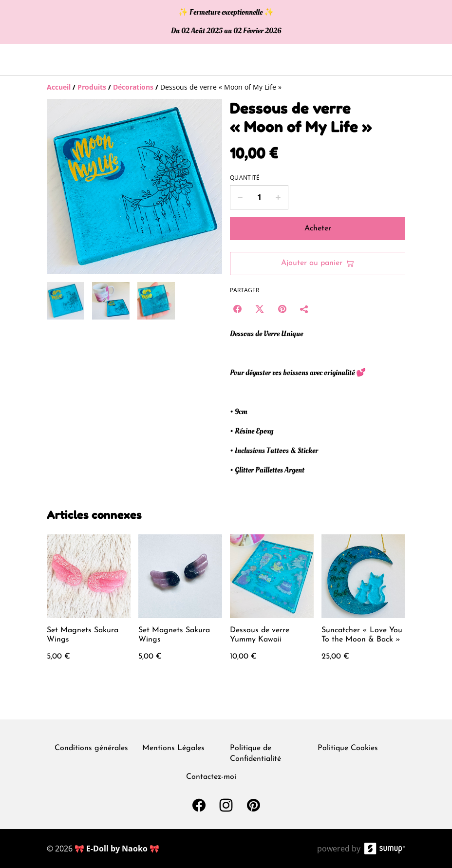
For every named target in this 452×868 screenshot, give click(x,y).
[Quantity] (259, 197)
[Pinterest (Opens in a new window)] (282, 309)
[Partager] (304, 309)
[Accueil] (59, 87)
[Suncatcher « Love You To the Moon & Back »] (363, 608)
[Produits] (92, 87)
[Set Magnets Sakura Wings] (89, 608)
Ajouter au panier (318, 263)
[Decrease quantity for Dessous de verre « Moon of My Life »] (240, 197)
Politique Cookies (348, 748)
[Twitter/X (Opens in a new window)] (260, 309)
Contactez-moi (211, 777)
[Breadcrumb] (226, 87)
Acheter (318, 228)
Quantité (245, 178)
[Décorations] (133, 87)
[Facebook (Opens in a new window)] (237, 309)
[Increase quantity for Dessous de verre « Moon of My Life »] (278, 197)
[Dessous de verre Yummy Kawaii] (272, 608)
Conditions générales (91, 748)
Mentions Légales (173, 748)
